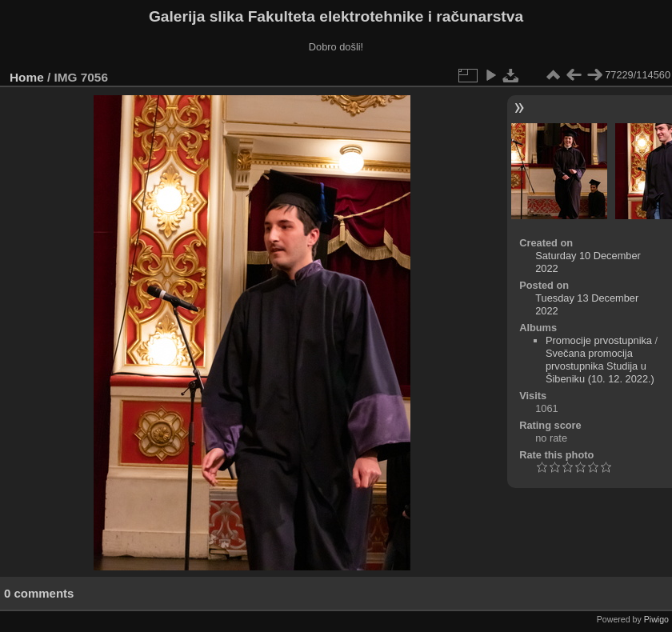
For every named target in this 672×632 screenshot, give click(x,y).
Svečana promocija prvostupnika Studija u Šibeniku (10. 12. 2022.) (600, 366)
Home (27, 77)
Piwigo (656, 619)
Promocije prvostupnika (599, 340)
